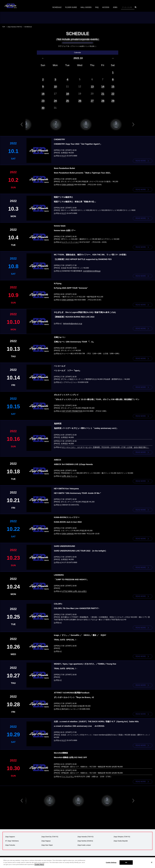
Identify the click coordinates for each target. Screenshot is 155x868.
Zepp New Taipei (47, 845)
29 (113, 101)
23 (43, 101)
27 (92, 101)
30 (43, 108)
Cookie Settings (111, 862)
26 (80, 101)
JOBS (115, 7)
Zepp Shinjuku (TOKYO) (122, 837)
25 (67, 101)
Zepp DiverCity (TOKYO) (50, 837)
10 (55, 86)
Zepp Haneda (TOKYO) (15, 27)
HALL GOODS (86, 7)
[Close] (152, 862)
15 (113, 86)
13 (92, 86)
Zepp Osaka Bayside (121, 841)
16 (43, 94)
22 (113, 94)
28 (103, 101)
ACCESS (106, 7)
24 (55, 101)
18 (67, 94)
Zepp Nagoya (46, 841)
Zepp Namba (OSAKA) (85, 841)
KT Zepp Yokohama (12, 841)
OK (126, 862)
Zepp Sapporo (10, 837)
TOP (4, 27)
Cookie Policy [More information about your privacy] (39, 864)
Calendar (77, 53)
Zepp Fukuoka (10, 845)
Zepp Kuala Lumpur (84, 845)
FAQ (97, 7)
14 (103, 86)
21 (103, 94)
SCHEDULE (57, 7)
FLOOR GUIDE (71, 7)
